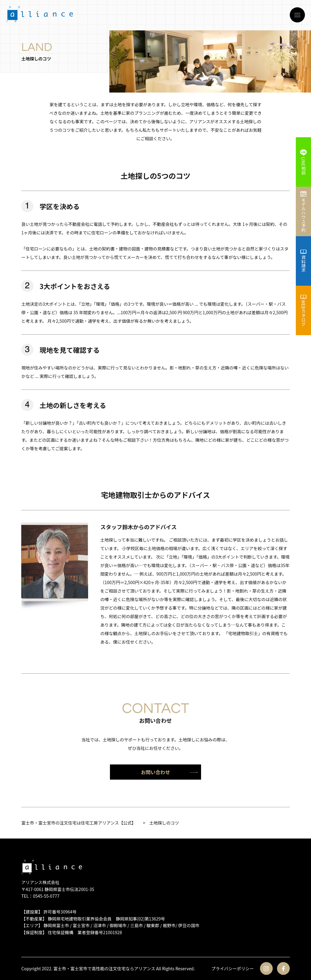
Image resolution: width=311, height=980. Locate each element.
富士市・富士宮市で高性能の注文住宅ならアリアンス (104, 968)
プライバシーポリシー (233, 968)
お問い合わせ (169, 772)
